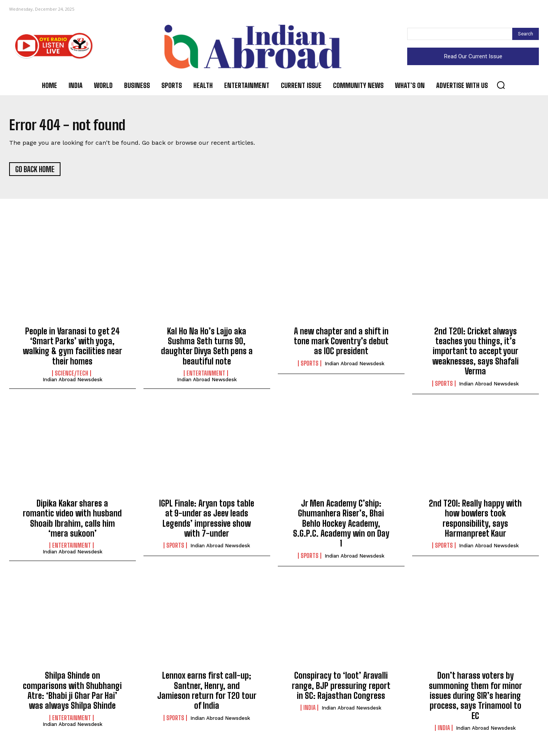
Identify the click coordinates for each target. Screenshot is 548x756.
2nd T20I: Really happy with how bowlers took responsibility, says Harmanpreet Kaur (475, 521)
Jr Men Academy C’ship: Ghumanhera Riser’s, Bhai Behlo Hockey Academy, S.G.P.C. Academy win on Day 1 (341, 526)
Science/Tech (72, 376)
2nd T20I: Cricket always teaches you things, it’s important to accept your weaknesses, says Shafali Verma (476, 353)
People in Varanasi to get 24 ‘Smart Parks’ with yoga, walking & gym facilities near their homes (72, 348)
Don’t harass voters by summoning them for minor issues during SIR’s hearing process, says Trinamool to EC (476, 698)
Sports (310, 365)
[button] (501, 85)
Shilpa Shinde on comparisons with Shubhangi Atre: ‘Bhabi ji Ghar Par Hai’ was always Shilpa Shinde (72, 693)
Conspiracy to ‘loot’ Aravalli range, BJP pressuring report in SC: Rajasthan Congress (341, 688)
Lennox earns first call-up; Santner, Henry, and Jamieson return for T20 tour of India (207, 693)
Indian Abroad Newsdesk (72, 382)
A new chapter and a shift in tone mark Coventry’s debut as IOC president (341, 343)
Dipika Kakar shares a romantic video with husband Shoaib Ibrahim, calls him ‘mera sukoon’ (72, 521)
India (309, 710)
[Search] (526, 34)
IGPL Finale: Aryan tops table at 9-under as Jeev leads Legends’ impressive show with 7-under (207, 521)
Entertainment (206, 376)
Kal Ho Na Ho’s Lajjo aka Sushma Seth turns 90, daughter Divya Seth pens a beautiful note (207, 348)
